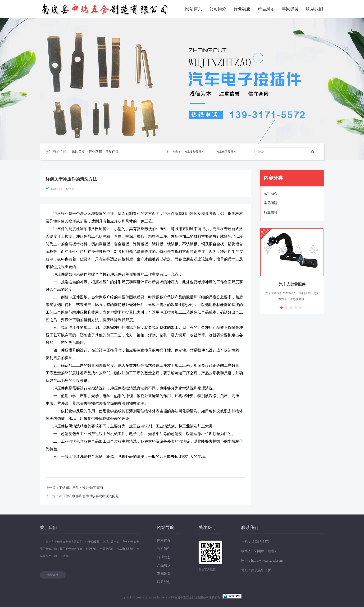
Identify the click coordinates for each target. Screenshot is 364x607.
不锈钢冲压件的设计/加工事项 (81, 488)
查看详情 (53, 575)
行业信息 (271, 212)
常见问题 (112, 152)
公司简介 (218, 9)
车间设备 (290, 9)
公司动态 (271, 193)
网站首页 (194, 9)
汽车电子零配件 (226, 152)
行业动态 (242, 9)
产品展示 (266, 9)
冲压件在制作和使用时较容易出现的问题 (89, 496)
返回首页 (78, 152)
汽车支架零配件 (194, 152)
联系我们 (314, 9)
